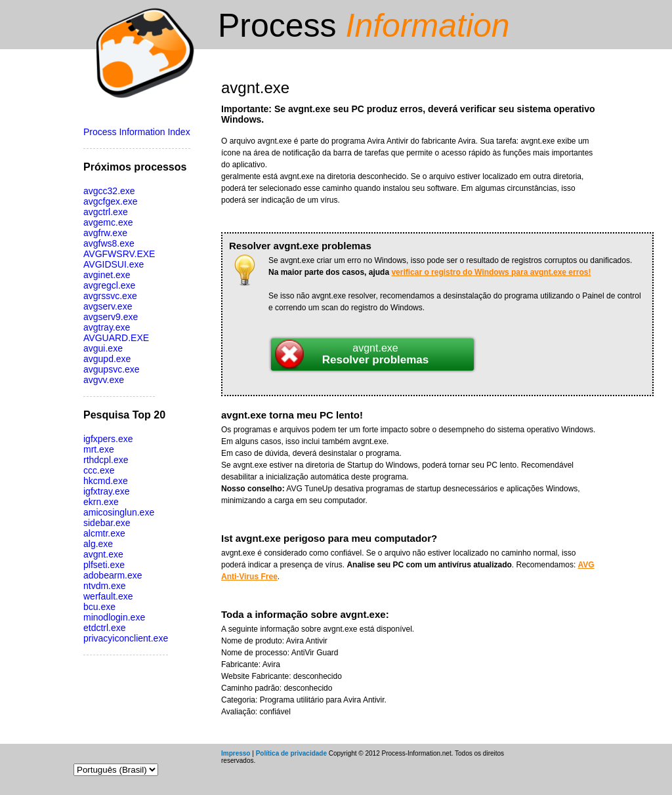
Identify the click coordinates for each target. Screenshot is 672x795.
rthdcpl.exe (106, 460)
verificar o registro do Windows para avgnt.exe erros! (491, 272)
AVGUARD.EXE (116, 338)
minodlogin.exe (114, 617)
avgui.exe (103, 348)
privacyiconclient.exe (126, 638)
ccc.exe (99, 470)
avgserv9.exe (111, 317)
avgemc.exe (108, 222)
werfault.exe (108, 596)
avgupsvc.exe (112, 369)
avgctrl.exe (106, 212)
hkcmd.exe (106, 481)
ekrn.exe (101, 502)
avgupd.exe (107, 359)
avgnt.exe (103, 554)
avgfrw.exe (105, 233)
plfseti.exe (104, 565)
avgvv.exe (104, 380)
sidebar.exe (107, 523)
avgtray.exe (107, 327)
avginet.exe (107, 275)
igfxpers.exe (108, 439)
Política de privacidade (291, 753)
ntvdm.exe (105, 586)
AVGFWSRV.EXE (119, 254)
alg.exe (98, 544)
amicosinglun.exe (119, 512)
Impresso (236, 753)
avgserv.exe (108, 306)
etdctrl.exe (105, 628)
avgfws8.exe (109, 243)
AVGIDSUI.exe (114, 264)
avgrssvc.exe (110, 296)
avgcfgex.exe (111, 201)
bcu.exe (99, 607)
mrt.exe (99, 449)
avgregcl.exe (109, 285)
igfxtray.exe (107, 491)
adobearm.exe (113, 575)
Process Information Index (137, 132)
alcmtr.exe (104, 533)
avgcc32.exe (109, 191)
